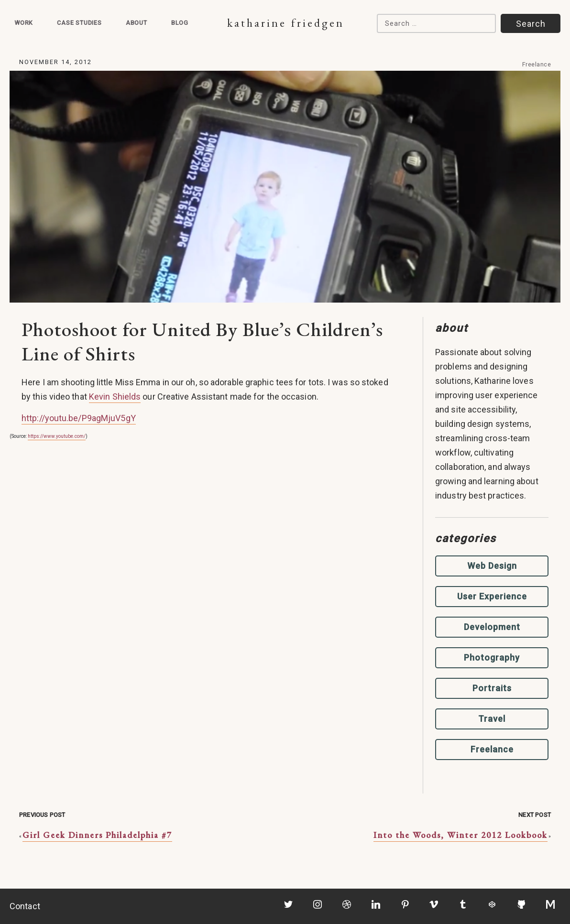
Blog (180, 23)
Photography (492, 658)
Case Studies (79, 23)
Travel (492, 719)
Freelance (537, 64)
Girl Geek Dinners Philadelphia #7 (97, 835)
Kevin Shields (115, 397)
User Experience (492, 596)
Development (492, 627)
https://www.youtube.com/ (57, 436)
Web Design (492, 566)
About (137, 23)
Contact (25, 906)
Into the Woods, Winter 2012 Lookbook (460, 835)
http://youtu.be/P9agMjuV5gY (79, 418)
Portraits (492, 688)
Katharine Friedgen (286, 23)
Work (24, 23)
